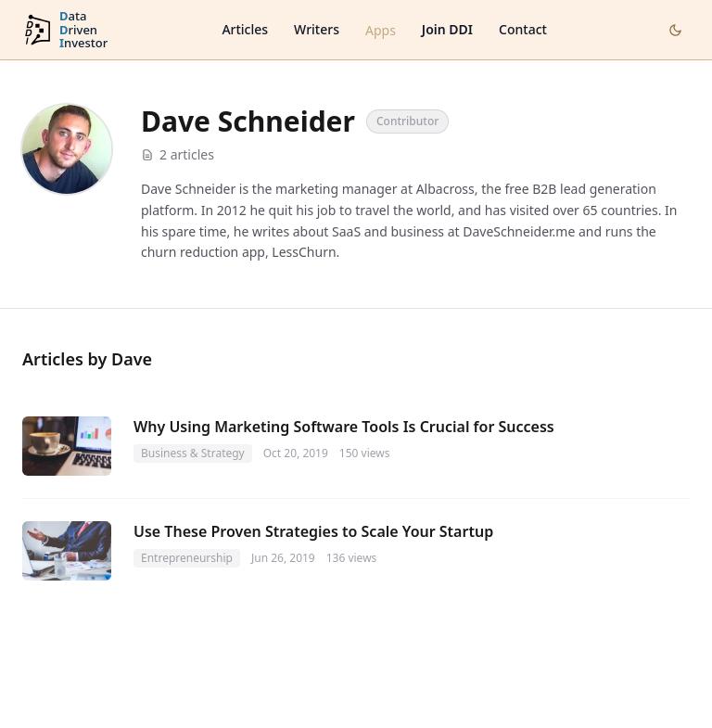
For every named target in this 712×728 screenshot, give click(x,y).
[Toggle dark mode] (675, 30)
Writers (317, 29)
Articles (245, 29)
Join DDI (447, 29)
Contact (523, 29)
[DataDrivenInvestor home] (65, 30)
